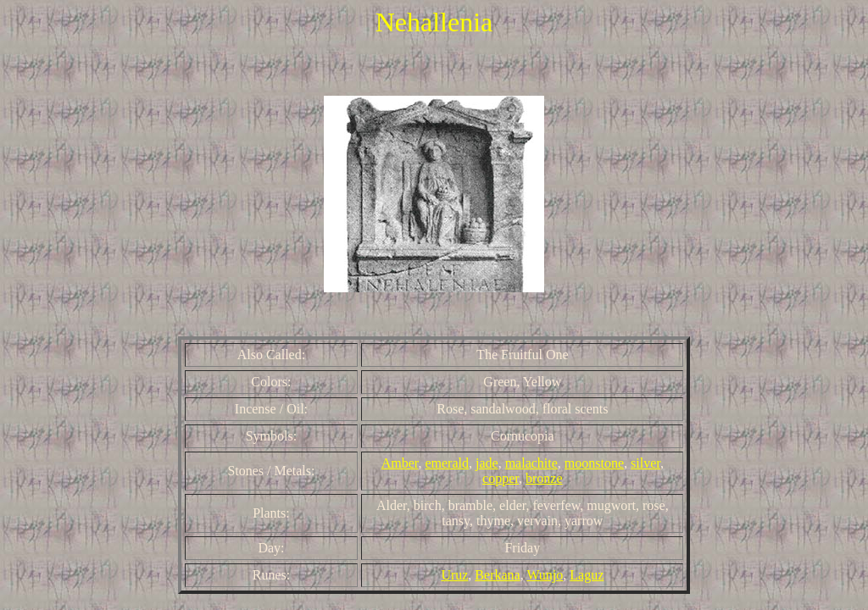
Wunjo (545, 575)
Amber (400, 463)
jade (487, 463)
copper (501, 478)
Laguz (587, 575)
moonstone (594, 463)
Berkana (497, 575)
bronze (544, 478)
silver (645, 463)
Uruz (454, 575)
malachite (531, 463)
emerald (447, 463)
